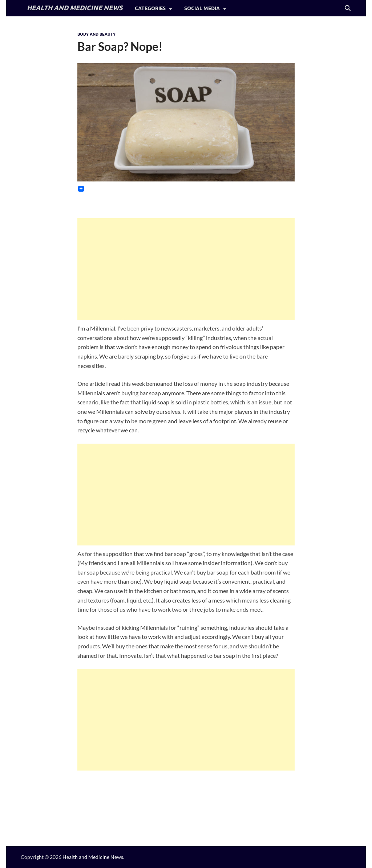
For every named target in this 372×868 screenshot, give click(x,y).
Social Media (202, 8)
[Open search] (348, 8)
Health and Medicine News (93, 857)
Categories (150, 8)
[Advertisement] (186, 269)
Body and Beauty (96, 34)
